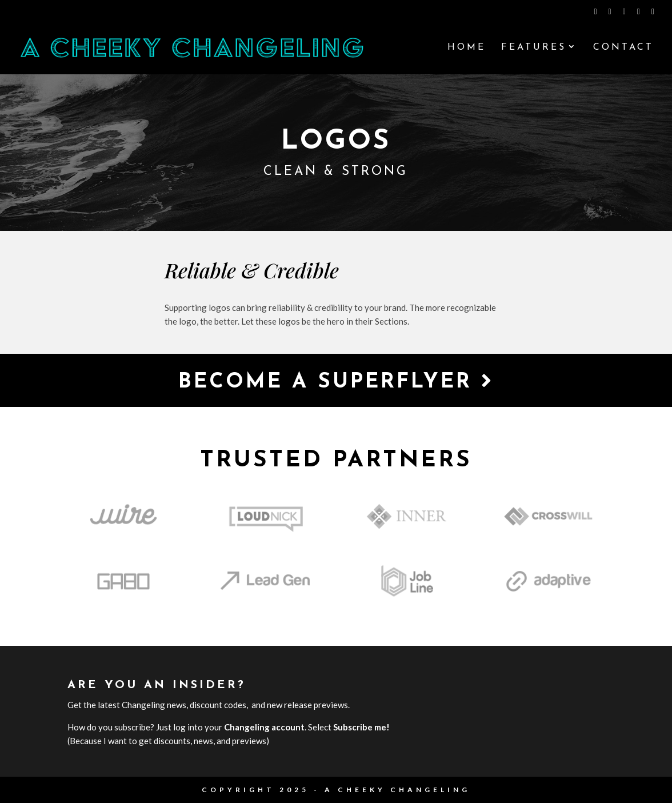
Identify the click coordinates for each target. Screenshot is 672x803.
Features (534, 48)
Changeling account (264, 727)
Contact (623, 48)
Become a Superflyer (336, 381)
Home (467, 48)
